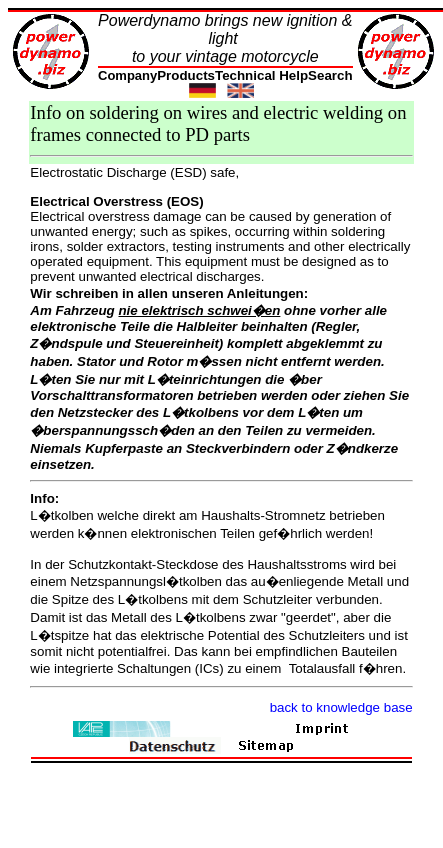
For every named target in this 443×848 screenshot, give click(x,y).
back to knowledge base (341, 707)
